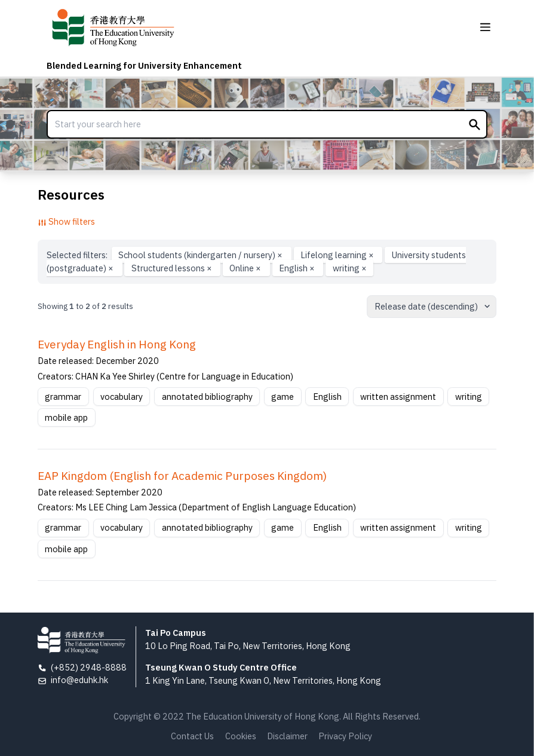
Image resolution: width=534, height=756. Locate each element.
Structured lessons (173, 268)
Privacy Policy (345, 736)
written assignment (398, 397)
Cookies (241, 736)
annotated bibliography (207, 397)
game (283, 397)
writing (350, 268)
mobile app (66, 417)
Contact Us (192, 736)
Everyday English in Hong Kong (117, 344)
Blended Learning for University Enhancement (144, 65)
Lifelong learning (338, 255)
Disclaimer (287, 736)
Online (246, 268)
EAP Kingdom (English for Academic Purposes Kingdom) (182, 476)
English (298, 268)
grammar (63, 397)
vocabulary (122, 397)
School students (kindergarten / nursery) (201, 255)
